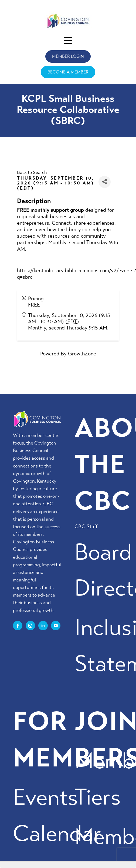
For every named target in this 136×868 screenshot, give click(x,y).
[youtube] (56, 626)
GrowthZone (82, 354)
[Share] (105, 182)
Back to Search (32, 172)
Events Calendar (57, 815)
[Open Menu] (68, 41)
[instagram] (30, 626)
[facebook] (18, 626)
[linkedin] (43, 626)
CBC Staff (86, 526)
